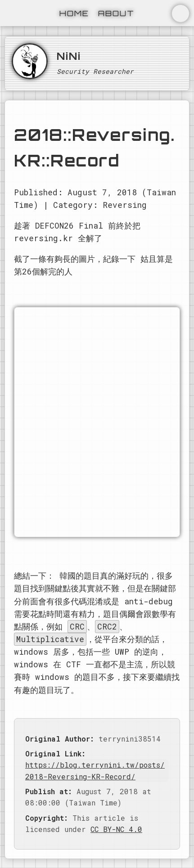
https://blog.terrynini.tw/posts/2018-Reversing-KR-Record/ (95, 770)
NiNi (69, 56)
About (116, 13)
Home (74, 13)
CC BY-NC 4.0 (116, 829)
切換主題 (180, 13)
